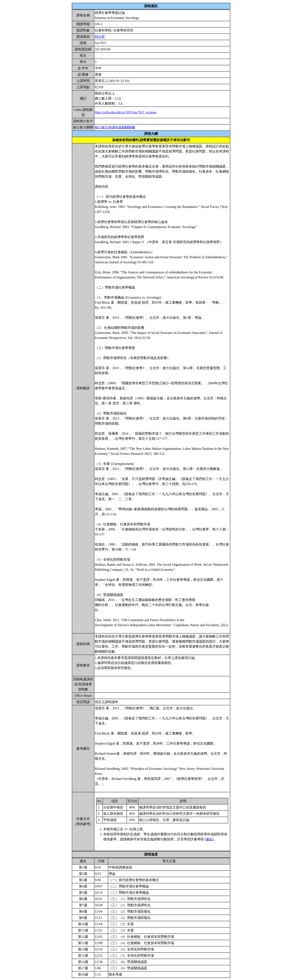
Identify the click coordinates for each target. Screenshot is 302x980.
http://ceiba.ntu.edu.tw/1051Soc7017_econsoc (126, 112)
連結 (209, 839)
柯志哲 (100, 37)
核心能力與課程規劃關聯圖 (115, 127)
